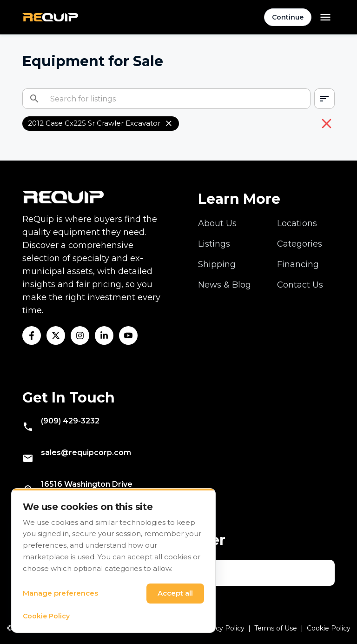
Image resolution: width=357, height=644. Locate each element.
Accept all (175, 593)
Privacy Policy (222, 628)
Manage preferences (60, 593)
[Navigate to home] (50, 17)
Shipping (217, 264)
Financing (298, 264)
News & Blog (225, 285)
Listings (214, 244)
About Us (217, 223)
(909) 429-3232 (70, 421)
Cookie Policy (329, 628)
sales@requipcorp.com (86, 453)
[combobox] (324, 99)
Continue (288, 17)
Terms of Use (276, 628)
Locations (297, 223)
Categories (300, 244)
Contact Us (300, 285)
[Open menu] (325, 17)
